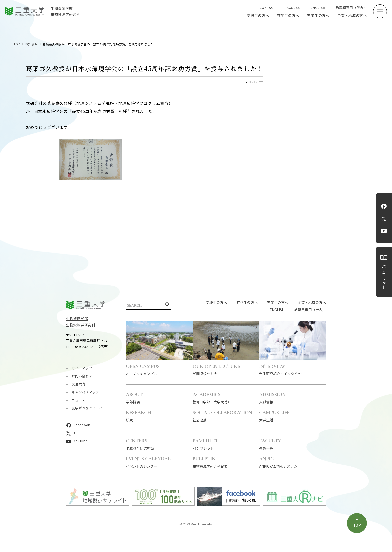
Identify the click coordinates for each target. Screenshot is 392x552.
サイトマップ (82, 368)
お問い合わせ (82, 376)
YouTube (384, 231)
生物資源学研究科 (81, 325)
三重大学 (86, 305)
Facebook (384, 206)
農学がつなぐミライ (87, 408)
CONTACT (268, 7)
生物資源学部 (77, 319)
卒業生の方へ (318, 15)
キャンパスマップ (85, 392)
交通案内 (79, 384)
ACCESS (293, 7)
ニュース (78, 400)
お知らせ (31, 44)
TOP (17, 44)
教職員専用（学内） (351, 7)
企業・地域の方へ (352, 15)
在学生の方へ (288, 15)
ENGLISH (318, 7)
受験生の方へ (258, 15)
